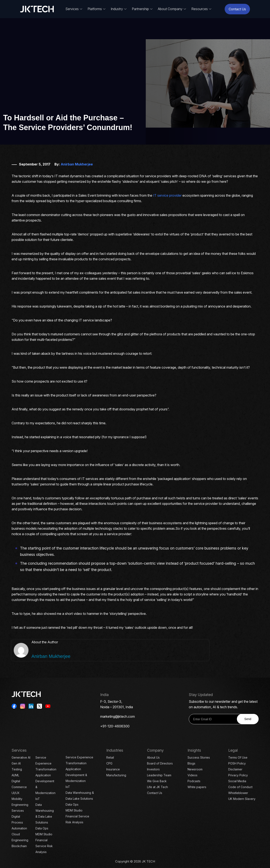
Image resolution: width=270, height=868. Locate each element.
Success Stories (199, 757)
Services (72, 9)
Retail (110, 757)
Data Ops (42, 828)
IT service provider (167, 195)
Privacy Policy (238, 775)
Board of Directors (160, 763)
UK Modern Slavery (242, 799)
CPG (109, 763)
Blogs (191, 763)
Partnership (140, 9)
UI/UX (16, 793)
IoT (38, 799)
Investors (153, 769)
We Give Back (157, 781)
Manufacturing (116, 775)
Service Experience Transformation (46, 763)
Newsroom (195, 769)
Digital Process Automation (19, 822)
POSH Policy (237, 763)
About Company (170, 9)
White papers (197, 787)
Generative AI (21, 757)
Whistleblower (238, 793)
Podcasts (194, 781)
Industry (117, 9)
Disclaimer (235, 769)
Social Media (237, 781)
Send (248, 719)
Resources (200, 9)
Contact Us (237, 9)
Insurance (113, 769)
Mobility (17, 799)
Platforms (95, 9)
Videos (192, 775)
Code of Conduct (240, 787)
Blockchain (19, 846)
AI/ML (15, 775)
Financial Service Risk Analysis (44, 846)
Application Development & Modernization (76, 775)
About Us (153, 757)
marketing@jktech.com (117, 716)
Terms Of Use (238, 757)
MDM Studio (44, 834)
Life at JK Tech (157, 787)
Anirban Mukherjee (77, 164)
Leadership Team (159, 775)
